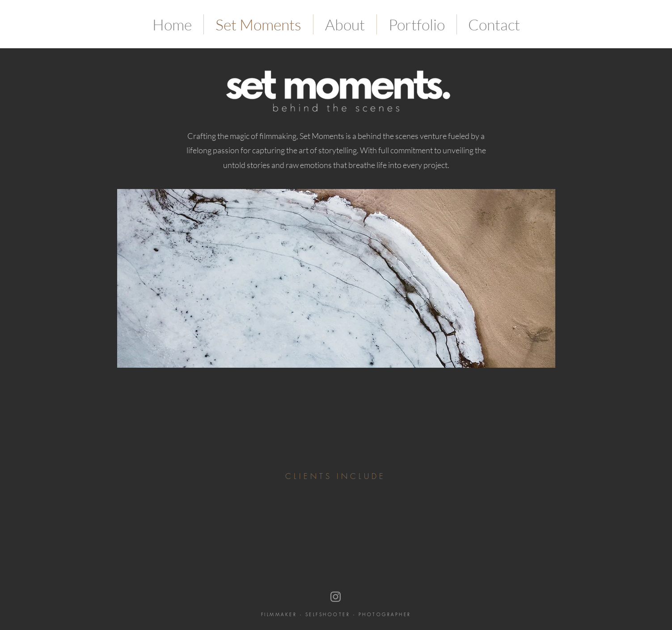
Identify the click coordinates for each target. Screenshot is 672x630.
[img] (167, 505)
